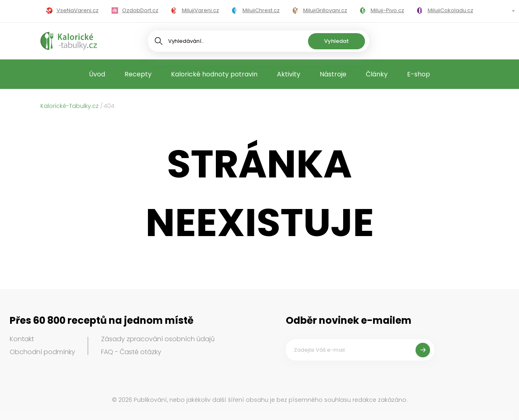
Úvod (97, 74)
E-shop (419, 74)
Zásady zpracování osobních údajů (158, 339)
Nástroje (333, 74)
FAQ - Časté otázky (131, 352)
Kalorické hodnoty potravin (214, 74)
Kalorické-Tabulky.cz (70, 106)
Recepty (138, 74)
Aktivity (289, 74)
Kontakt (22, 339)
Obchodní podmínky (42, 352)
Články (377, 74)
